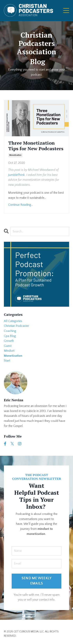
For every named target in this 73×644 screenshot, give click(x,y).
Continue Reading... (21, 205)
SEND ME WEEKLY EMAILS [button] (37, 581)
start (7, 361)
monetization (15, 155)
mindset (9, 351)
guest (8, 346)
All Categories (13, 321)
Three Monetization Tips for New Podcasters (36, 146)
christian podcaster (16, 326)
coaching (10, 331)
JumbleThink (16, 175)
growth (9, 341)
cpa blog (10, 336)
